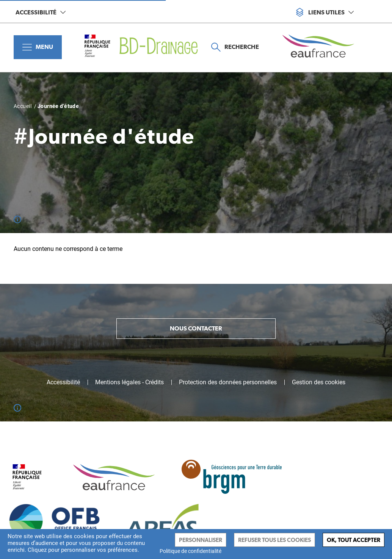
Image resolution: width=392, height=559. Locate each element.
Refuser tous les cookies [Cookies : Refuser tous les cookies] (274, 540)
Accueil (23, 106)
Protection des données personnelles (228, 382)
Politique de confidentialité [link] (191, 551)
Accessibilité (41, 12)
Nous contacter (196, 328)
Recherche (235, 47)
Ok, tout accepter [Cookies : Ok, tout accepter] (354, 540)
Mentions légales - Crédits (129, 382)
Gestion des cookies (319, 382)
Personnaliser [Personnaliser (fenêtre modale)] (201, 540)
